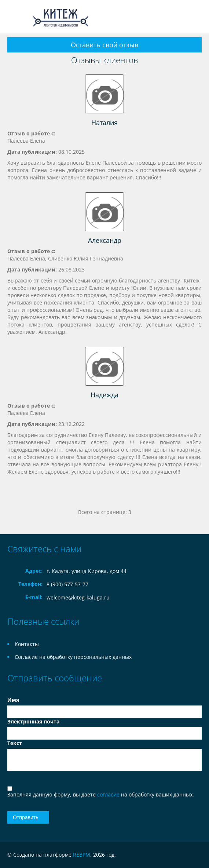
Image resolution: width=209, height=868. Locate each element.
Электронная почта (33, 721)
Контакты (27, 644)
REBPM (82, 855)
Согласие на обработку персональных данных (73, 657)
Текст (15, 743)
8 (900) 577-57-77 (67, 584)
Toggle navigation (14, 17)
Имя (13, 700)
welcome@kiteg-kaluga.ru (78, 597)
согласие (109, 794)
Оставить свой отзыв (104, 45)
